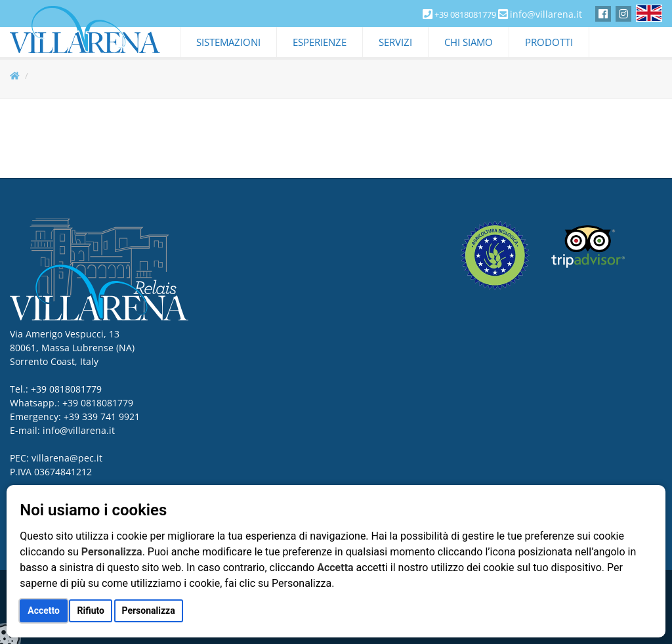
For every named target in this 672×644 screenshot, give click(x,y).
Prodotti (549, 42)
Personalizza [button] (149, 611)
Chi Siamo (469, 42)
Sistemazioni (228, 42)
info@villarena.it (546, 14)
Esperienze (320, 42)
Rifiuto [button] (91, 611)
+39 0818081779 (98, 403)
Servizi (395, 42)
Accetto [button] (44, 611)
